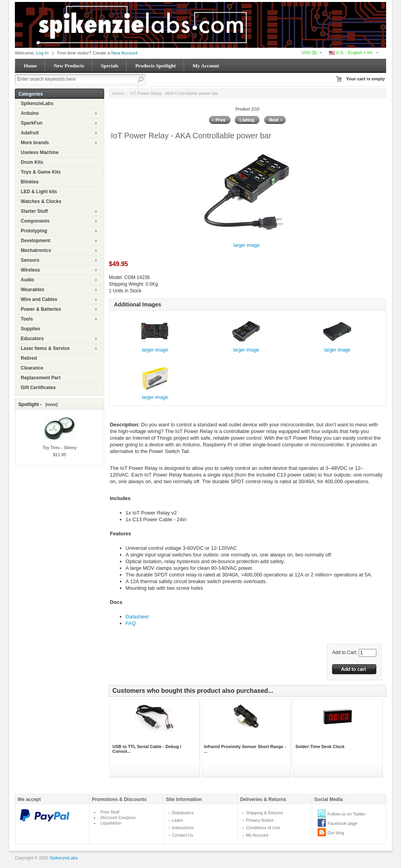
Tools (27, 319)
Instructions (183, 828)
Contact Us (182, 835)
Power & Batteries (41, 309)
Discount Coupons (118, 817)
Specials (110, 66)
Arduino (30, 113)
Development (35, 241)
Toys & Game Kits (41, 172)
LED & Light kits (39, 192)
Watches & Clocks (41, 201)
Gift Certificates (38, 388)
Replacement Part (41, 378)
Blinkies (30, 182)
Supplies (31, 329)
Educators (32, 339)
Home (30, 66)
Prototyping (34, 231)
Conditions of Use (263, 828)
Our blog (336, 833)
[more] (50, 404)
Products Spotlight (155, 66)
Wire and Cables (39, 299)
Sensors (30, 260)
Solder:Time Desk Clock (320, 747)
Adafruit (30, 133)
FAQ (131, 623)
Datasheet (137, 617)
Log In (42, 53)
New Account (124, 53)
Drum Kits (32, 162)
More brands (35, 143)
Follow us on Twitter (347, 814)
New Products (69, 66)
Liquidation (111, 823)
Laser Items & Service (45, 348)
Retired (29, 358)
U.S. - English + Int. (351, 53)
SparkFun (32, 123)
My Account (206, 66)
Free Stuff (110, 812)
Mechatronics (36, 250)
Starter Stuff (34, 211)
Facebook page (343, 823)
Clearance (32, 368)
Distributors (183, 813)
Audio (27, 280)
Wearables (33, 290)
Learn (177, 820)
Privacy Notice (260, 820)
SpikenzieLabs (37, 103)
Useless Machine (40, 152)
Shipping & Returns (265, 813)
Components (35, 221)
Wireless (30, 270)
